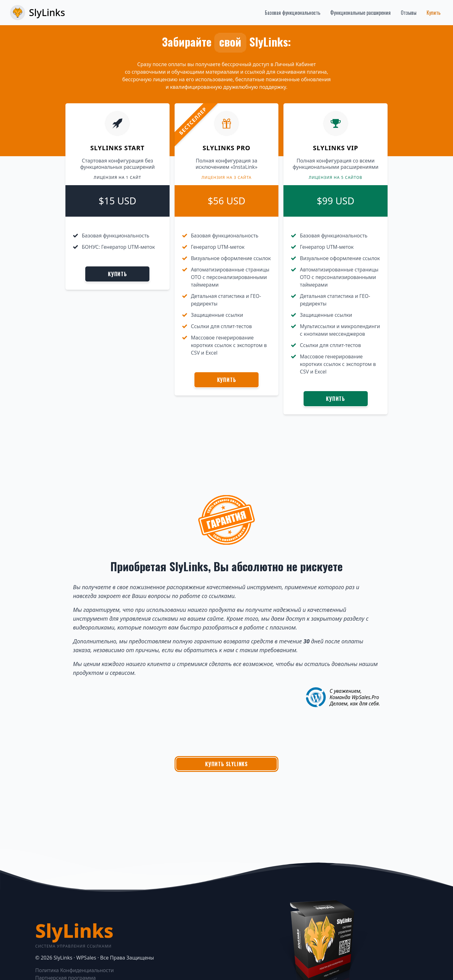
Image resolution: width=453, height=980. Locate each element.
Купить (433, 13)
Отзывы (409, 13)
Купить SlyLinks (226, 764)
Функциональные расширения (361, 13)
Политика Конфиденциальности (75, 970)
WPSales (86, 958)
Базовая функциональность (293, 13)
